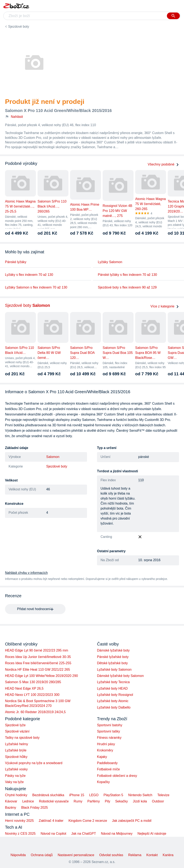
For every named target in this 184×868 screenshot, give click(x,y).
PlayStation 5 (113, 795)
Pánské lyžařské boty (113, 657)
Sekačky (121, 801)
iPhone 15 (77, 795)
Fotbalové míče (108, 769)
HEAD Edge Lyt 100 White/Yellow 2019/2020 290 (41, 676)
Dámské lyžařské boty (113, 650)
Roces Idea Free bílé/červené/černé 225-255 (38, 663)
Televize (163, 795)
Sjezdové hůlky (16, 757)
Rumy (78, 801)
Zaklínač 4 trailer (51, 821)
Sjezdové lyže (15, 725)
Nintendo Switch (140, 795)
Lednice (28, 801)
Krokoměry (105, 750)
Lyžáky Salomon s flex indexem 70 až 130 (36, 287)
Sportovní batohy (110, 725)
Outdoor (158, 801)
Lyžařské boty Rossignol (115, 695)
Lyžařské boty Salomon (114, 670)
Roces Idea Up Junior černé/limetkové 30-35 (38, 657)
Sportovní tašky (108, 731)
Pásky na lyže (15, 776)
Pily (107, 801)
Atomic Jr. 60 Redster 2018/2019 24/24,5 (35, 712)
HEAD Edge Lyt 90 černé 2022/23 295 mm (37, 650)
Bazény (11, 808)
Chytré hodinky (16, 795)
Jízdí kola (140, 801)
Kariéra (168, 855)
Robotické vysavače (54, 801)
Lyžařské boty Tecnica (113, 682)
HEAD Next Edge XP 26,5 (24, 688)
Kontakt (152, 855)
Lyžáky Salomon (110, 262)
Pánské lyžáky (16, 262)
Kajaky (102, 757)
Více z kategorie (165, 306)
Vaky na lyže (14, 782)
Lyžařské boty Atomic (113, 701)
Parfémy (94, 801)
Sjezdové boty (19, 27)
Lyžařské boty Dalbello (114, 707)
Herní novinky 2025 (19, 821)
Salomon (53, 457)
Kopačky (103, 782)
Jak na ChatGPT (83, 834)
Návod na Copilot (54, 834)
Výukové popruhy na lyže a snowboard (34, 763)
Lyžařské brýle (16, 750)
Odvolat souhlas (111, 855)
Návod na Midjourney (117, 834)
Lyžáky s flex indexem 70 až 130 (29, 275)
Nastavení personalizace (76, 855)
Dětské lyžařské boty (112, 663)
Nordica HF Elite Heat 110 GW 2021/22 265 (37, 670)
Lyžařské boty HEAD (112, 688)
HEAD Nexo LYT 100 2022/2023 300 (32, 695)
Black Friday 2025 (34, 808)
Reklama (135, 855)
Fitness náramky (109, 738)
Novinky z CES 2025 (20, 834)
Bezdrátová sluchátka (48, 795)
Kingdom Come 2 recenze (88, 821)
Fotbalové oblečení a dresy (117, 776)
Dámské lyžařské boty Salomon (120, 676)
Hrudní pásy (106, 744)
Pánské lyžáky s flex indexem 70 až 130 (127, 275)
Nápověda (18, 855)
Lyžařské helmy (17, 744)
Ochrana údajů (42, 855)
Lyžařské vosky (16, 769)
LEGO (94, 795)
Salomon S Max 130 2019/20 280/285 (33, 682)
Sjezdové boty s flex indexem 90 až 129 (127, 287)
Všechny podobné (163, 164)
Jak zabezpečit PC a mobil (132, 821)
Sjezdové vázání (17, 731)
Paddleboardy (107, 763)
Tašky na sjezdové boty (22, 738)
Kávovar (11, 801)
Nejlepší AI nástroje (152, 834)
